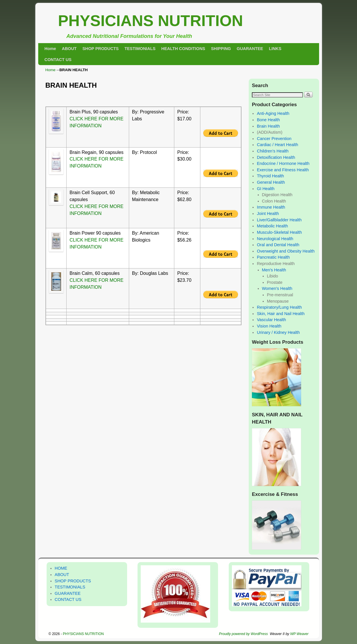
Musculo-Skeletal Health (279, 232)
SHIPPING (221, 49)
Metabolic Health (272, 226)
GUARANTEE (250, 49)
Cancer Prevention (274, 139)
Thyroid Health (270, 176)
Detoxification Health (276, 157)
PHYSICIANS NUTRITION (150, 21)
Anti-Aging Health (273, 113)
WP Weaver (299, 634)
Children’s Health (273, 151)
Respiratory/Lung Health (279, 307)
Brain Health (268, 126)
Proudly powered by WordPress (243, 634)
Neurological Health (275, 239)
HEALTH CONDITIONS (183, 49)
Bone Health (268, 120)
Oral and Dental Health (278, 245)
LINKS (275, 49)
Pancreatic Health (273, 257)
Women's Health (277, 288)
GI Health (266, 189)
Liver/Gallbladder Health (279, 220)
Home (50, 49)
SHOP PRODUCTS (101, 49)
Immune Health (271, 207)
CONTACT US (58, 60)
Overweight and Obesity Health (286, 251)
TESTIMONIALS (140, 49)
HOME (61, 568)
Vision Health (269, 326)
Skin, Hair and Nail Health (281, 314)
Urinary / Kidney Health (278, 332)
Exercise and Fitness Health (283, 170)
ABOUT (69, 49)
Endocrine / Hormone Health (283, 163)
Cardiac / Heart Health (277, 145)
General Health (271, 182)
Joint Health (268, 214)
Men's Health (274, 270)
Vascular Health (271, 320)
